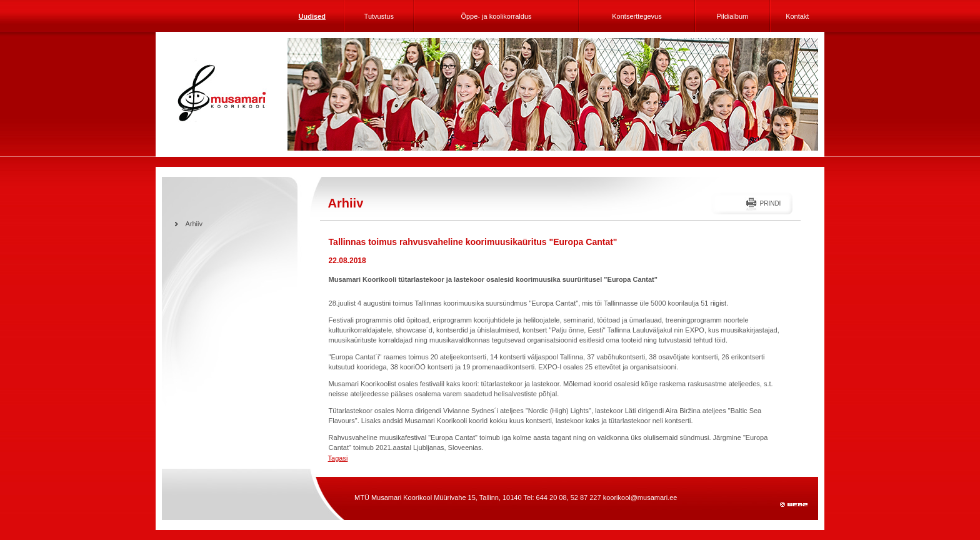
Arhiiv (194, 224)
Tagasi (338, 458)
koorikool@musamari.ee (640, 497)
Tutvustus (379, 16)
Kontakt (797, 16)
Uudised (312, 16)
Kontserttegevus (637, 16)
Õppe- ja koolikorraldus (496, 16)
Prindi (770, 203)
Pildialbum (732, 16)
